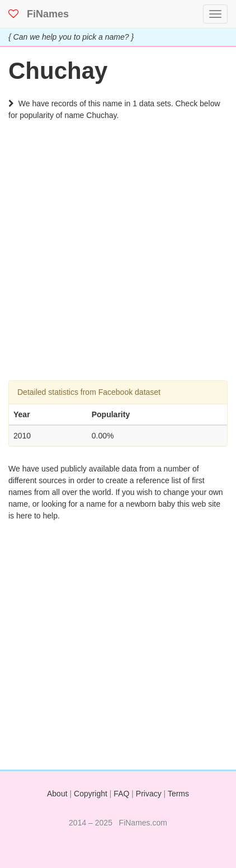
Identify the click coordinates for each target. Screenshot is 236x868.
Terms (178, 794)
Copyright (91, 794)
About (57, 794)
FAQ (121, 794)
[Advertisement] (118, 262)
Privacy (149, 794)
